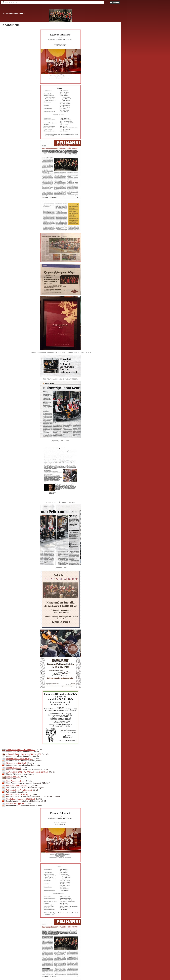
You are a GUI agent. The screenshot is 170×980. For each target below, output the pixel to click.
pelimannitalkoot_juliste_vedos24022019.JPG (24, 754)
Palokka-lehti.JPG (13, 777)
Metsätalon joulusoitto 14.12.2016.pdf (21, 799)
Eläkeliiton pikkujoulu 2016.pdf (18, 795)
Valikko (116, 2)
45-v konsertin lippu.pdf (15, 804)
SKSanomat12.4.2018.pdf (16, 763)
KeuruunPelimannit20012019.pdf (19, 759)
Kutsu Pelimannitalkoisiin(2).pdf (18, 786)
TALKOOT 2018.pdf (14, 768)
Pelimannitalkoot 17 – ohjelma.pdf (19, 790)
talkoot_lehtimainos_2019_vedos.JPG (21, 750)
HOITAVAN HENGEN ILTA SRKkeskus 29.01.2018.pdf (27, 772)
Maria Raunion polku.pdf (16, 781)
